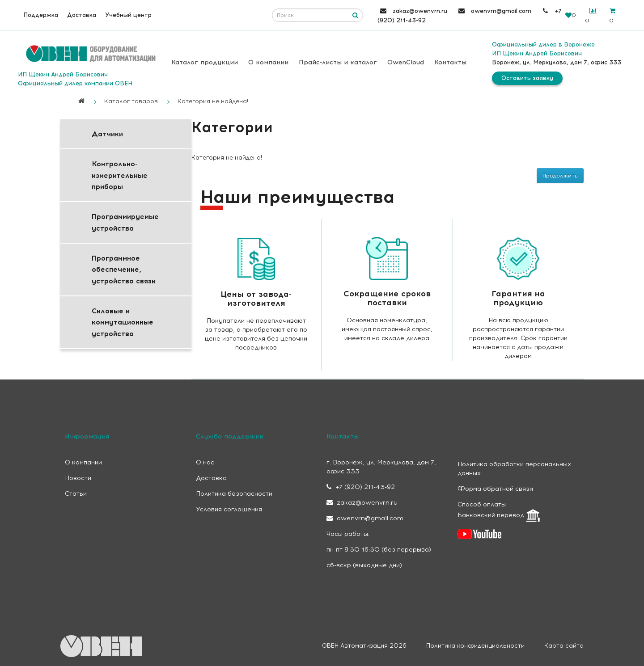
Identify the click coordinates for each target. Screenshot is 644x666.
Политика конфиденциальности (475, 646)
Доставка (82, 15)
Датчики (107, 134)
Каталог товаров (131, 101)
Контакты (450, 62)
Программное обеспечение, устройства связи (124, 270)
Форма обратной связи (495, 489)
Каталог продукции (205, 62)
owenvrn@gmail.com (365, 518)
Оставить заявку (527, 78)
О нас (205, 462)
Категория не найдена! (213, 101)
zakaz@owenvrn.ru (362, 503)
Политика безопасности (234, 494)
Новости (78, 478)
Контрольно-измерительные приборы (120, 175)
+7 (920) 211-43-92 (361, 487)
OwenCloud (406, 62)
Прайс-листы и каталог (338, 62)
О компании (268, 62)
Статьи (76, 494)
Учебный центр (128, 15)
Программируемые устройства (125, 222)
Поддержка (41, 15)
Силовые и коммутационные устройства (123, 322)
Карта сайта (564, 646)
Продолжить (560, 176)
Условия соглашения (229, 509)
